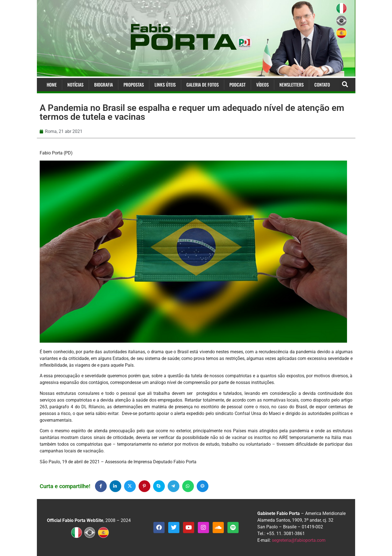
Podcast (237, 85)
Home (52, 85)
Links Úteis (165, 85)
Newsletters (292, 85)
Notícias (75, 85)
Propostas (134, 85)
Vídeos (262, 85)
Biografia (104, 85)
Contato (322, 85)
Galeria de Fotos (203, 85)
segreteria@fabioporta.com (299, 540)
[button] (345, 85)
